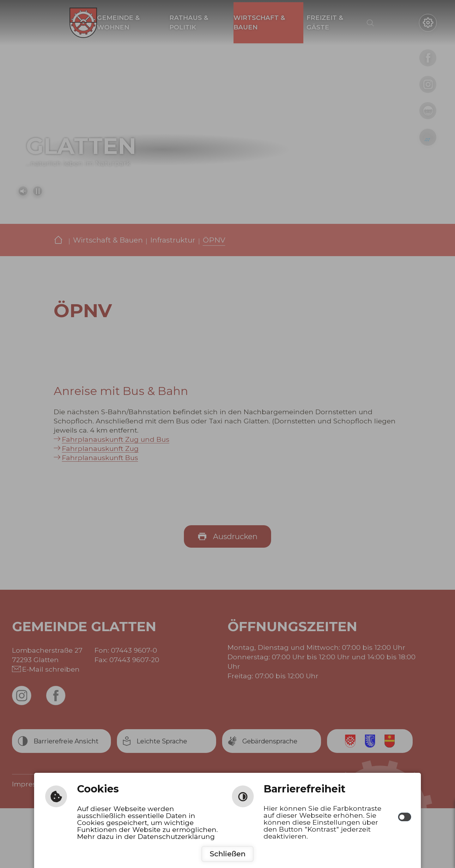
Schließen (228, 854)
